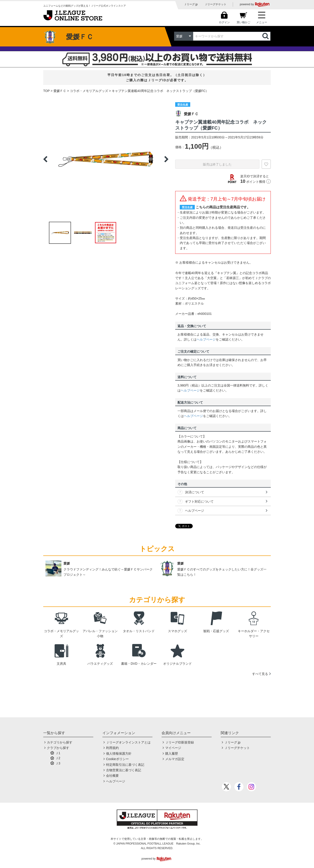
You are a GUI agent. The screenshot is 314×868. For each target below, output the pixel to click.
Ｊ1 (58, 753)
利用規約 (112, 748)
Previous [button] (45, 159)
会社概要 (112, 776)
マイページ (173, 748)
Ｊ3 (58, 763)
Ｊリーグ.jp (191, 4)
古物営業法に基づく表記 (124, 770)
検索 (266, 36)
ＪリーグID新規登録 (180, 742)
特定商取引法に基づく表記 (125, 765)
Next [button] (166, 159)
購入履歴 (172, 753)
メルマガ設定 (175, 759)
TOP (47, 91)
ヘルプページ (206, 339)
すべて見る (260, 674)
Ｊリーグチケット (215, 4)
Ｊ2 (58, 758)
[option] (106, 159)
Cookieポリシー (117, 759)
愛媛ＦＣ (60, 91)
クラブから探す (58, 748)
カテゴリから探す (60, 742)
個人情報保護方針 (119, 753)
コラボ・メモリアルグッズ (89, 91)
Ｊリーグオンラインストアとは (128, 742)
